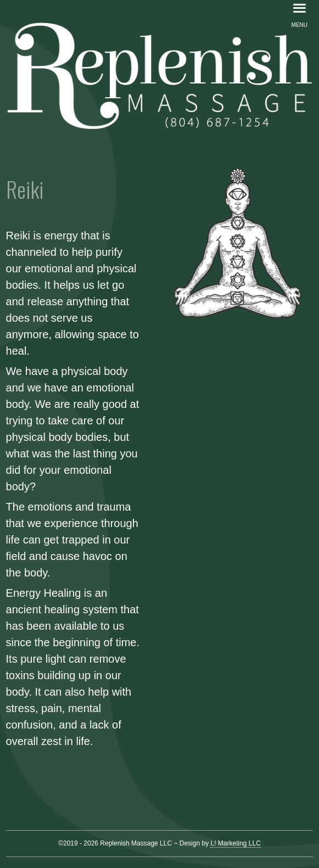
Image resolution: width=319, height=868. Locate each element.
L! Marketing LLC (235, 843)
